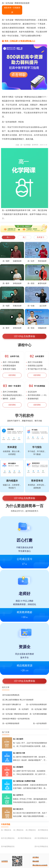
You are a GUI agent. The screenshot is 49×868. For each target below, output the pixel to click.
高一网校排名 (6, 830)
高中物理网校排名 (8, 846)
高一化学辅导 (24, 709)
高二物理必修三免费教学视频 (24, 781)
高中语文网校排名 (8, 838)
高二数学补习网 (19, 753)
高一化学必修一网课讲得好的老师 (15, 714)
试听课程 (12, 375)
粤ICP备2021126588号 (40, 865)
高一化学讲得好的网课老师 (36, 704)
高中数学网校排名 (25, 838)
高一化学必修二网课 (39, 709)
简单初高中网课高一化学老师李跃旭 (16, 719)
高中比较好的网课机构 (11, 695)
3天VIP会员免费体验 (24, 336)
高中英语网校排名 (41, 838)
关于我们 (36, 857)
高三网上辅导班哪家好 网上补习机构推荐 (18, 700)
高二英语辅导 (18, 767)
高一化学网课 (25, 145)
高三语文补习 (18, 809)
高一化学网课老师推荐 (11, 723)
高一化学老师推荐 (40, 723)
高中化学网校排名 (41, 846)
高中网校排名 (43, 830)
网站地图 (36, 861)
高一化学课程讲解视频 (38, 714)
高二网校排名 (18, 830)
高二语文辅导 (18, 739)
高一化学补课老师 (9, 709)
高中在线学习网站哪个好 (12, 704)
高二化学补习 (18, 795)
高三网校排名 (31, 830)
